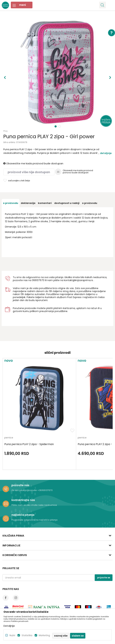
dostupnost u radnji (67, 203)
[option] (57, 72)
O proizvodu (11, 203)
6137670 (40, 280)
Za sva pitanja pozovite (24, 490)
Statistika (27, 635)
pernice (9, 438)
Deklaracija (28, 203)
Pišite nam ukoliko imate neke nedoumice (34, 505)
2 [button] (60, 126)
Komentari (45, 203)
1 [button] (56, 126)
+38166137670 (45, 490)
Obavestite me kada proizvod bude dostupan (33, 163)
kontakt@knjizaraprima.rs (78, 280)
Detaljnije (106, 153)
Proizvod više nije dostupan (29, 172)
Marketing (44, 635)
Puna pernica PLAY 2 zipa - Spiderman (29, 444)
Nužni (12, 635)
